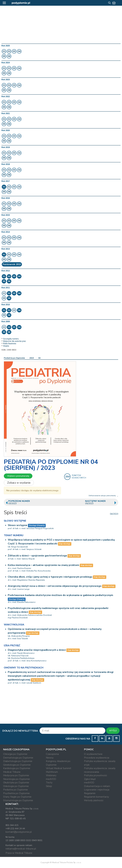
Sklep (49, 786)
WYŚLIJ (113, 731)
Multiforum (52, 772)
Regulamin (90, 793)
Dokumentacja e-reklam (97, 786)
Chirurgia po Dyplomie (15, 754)
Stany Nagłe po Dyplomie (17, 797)
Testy (49, 783)
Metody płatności (94, 800)
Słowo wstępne (18, 525)
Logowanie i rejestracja (97, 790)
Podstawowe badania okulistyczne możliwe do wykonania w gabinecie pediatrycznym (60, 595)
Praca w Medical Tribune (19, 853)
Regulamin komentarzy (97, 797)
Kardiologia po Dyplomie (17, 768)
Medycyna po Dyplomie (16, 775)
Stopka (6, 346)
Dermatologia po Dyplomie (18, 758)
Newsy (50, 758)
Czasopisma (52, 754)
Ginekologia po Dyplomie (17, 765)
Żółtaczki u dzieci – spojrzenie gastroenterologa (37, 556)
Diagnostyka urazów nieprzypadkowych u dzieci (37, 650)
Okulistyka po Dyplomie (16, 783)
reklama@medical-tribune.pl (21, 849)
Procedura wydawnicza (97, 758)
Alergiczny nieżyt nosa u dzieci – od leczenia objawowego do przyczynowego (55, 586)
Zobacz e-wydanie (19, 483)
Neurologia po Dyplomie (17, 779)
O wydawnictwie (93, 754)
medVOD (51, 779)
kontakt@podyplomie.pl (19, 832)
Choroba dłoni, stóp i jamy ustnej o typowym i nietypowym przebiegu (50, 577)
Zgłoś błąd (90, 779)
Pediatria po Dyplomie (14, 358)
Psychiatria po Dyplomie (16, 793)
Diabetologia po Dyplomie (18, 761)
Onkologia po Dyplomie (16, 786)
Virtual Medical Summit (59, 768)
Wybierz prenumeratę (18, 476)
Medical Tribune (12, 772)
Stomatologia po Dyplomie (18, 800)
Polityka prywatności (95, 775)
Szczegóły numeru (11, 339)
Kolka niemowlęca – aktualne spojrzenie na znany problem (43, 565)
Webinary (51, 775)
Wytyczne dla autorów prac (14, 341)
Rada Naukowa (10, 344)
